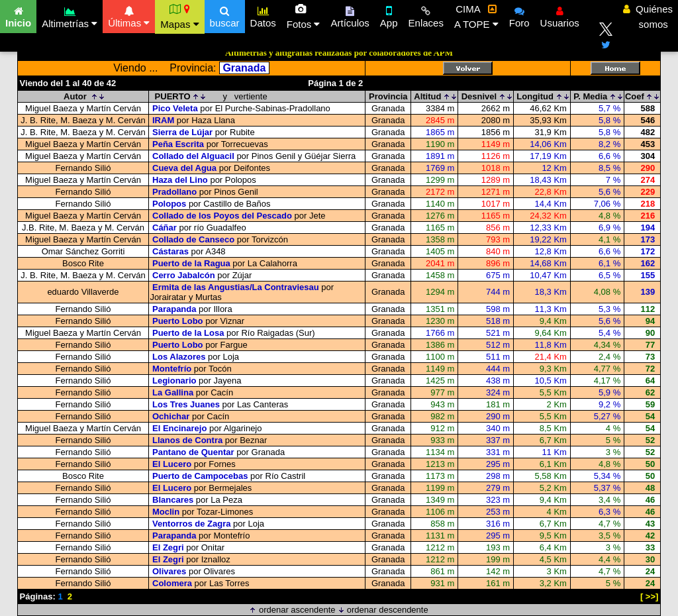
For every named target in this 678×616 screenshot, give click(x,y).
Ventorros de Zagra (191, 524)
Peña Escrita (178, 144)
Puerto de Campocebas (200, 476)
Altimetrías (70, 16)
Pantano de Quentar (193, 452)
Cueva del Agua (184, 168)
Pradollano (174, 192)
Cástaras (170, 251)
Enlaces (426, 15)
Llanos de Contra (187, 440)
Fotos (304, 17)
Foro (519, 15)
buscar (225, 15)
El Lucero (172, 464)
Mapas (179, 17)
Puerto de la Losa (188, 333)
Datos (263, 15)
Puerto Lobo (178, 321)
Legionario (174, 381)
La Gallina (173, 392)
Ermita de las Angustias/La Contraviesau (236, 287)
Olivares (169, 571)
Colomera (172, 583)
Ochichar (171, 416)
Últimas (129, 15)
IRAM (163, 120)
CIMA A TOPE (476, 17)
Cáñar (165, 228)
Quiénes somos (648, 17)
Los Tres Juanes (186, 404)
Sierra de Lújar (182, 132)
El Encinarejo (179, 428)
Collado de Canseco (193, 239)
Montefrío (172, 369)
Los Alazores (179, 357)
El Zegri (168, 547)
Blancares (173, 500)
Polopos (169, 204)
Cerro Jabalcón (184, 275)
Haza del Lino (180, 180)
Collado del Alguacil (193, 156)
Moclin (166, 512)
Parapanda (174, 309)
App (389, 15)
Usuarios (560, 15)
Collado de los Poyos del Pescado (222, 216)
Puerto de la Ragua (191, 263)
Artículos (350, 15)
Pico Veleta (175, 108)
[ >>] (649, 596)
